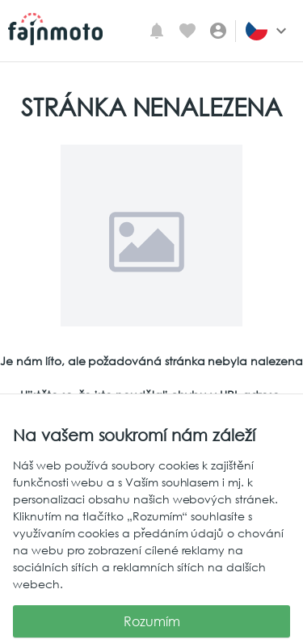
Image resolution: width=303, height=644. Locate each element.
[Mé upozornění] (157, 31)
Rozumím (151, 621)
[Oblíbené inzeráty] (187, 31)
